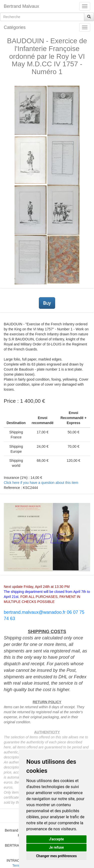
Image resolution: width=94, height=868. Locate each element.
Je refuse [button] (56, 847)
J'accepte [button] (56, 839)
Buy (47, 303)
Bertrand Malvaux (21, 6)
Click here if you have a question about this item (41, 483)
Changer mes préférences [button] (56, 856)
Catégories (15, 27)
